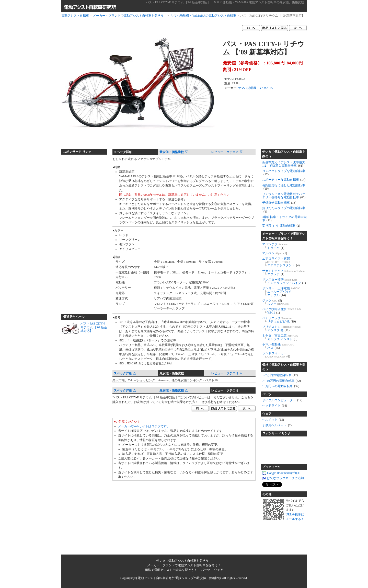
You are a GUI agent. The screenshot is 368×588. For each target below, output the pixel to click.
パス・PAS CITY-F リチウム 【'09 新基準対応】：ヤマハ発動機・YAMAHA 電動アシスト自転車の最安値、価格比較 (225, 2)
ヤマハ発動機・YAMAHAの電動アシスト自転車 (204, 16)
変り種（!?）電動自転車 (281, 226)
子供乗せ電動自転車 (279, 203)
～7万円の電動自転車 (280, 375)
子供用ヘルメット (277, 425)
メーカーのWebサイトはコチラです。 (144, 426)
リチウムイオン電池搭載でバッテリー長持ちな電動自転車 (284, 196)
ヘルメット (273, 420)
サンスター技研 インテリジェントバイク (284, 281)
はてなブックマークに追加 (283, 478)
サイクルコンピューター (282, 400)
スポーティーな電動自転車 (284, 180)
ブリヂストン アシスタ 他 (281, 328)
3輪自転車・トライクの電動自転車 (284, 219)
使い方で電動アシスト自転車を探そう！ (284, 154)
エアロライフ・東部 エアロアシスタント (281, 262)
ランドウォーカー (276, 355)
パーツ (267, 394)
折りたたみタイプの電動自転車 (284, 210)
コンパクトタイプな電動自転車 (284, 173)
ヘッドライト (275, 406)
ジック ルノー (276, 302)
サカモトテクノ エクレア (283, 273)
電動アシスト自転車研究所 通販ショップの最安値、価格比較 (180, 578)
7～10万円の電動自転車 (281, 381)
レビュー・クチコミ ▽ (227, 152)
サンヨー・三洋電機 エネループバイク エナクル (281, 292)
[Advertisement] (82, 232)
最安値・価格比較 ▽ (174, 152)
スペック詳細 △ (125, 373)
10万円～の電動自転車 (281, 386)
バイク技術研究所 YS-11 (281, 311)
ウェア (267, 414)
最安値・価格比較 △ (174, 390)
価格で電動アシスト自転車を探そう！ (284, 367)
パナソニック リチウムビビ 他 (279, 320)
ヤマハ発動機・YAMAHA (255, 88)
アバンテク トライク (275, 246)
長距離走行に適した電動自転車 (284, 187)
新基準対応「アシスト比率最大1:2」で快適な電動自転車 (284, 164)
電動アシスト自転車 (75, 16)
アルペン (275, 253)
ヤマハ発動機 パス (278, 346)
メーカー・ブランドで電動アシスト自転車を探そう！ (130, 16)
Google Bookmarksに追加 (281, 473)
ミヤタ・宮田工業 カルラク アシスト (280, 337)
